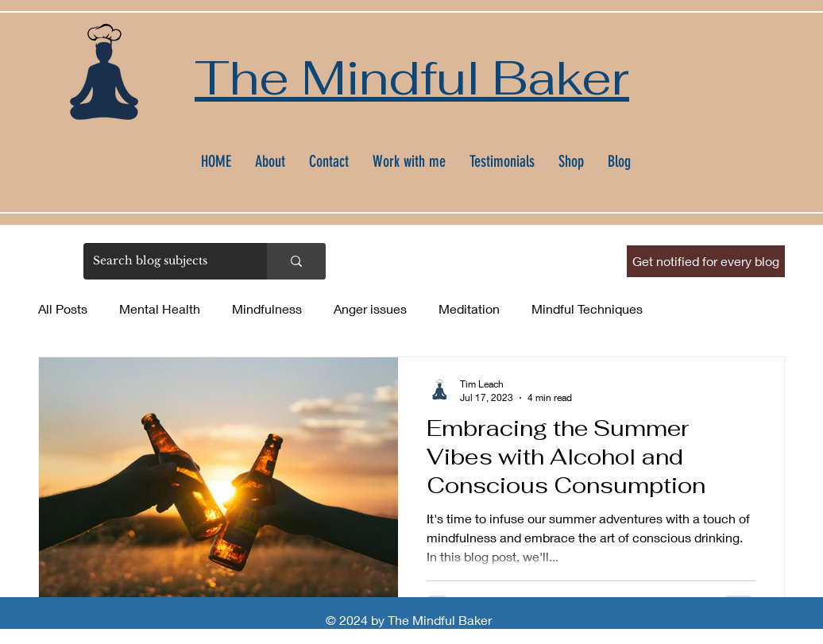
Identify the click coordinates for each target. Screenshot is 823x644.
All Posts (63, 309)
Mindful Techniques (587, 309)
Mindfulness (267, 309)
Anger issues (370, 309)
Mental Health (160, 309)
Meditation (469, 309)
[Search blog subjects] (163, 261)
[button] (706, 261)
